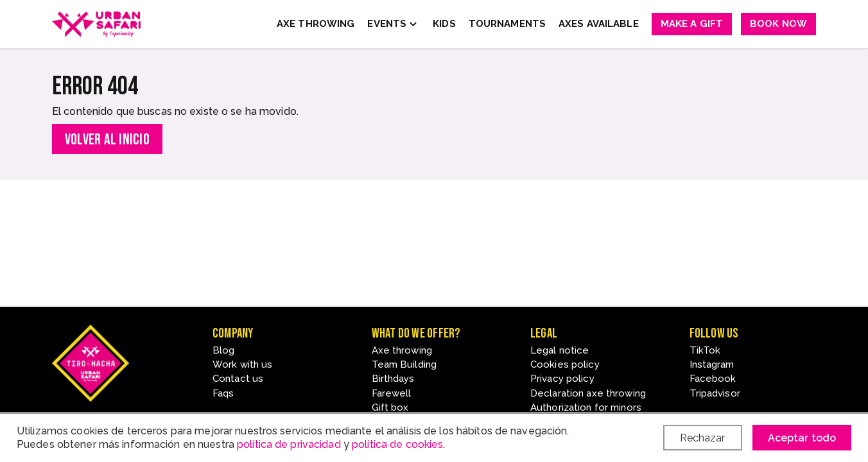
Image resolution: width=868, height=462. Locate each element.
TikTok (705, 350)
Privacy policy (562, 379)
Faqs (223, 393)
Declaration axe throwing (588, 393)
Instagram (712, 364)
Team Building (404, 364)
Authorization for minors (586, 407)
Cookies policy (565, 364)
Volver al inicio (107, 140)
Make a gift (692, 24)
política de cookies (397, 444)
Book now (778, 24)
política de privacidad (289, 444)
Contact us (238, 379)
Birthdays (393, 379)
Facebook (713, 379)
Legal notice (560, 350)
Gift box (390, 407)
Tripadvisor (715, 393)
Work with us (242, 364)
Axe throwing (402, 350)
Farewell (392, 393)
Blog (223, 350)
